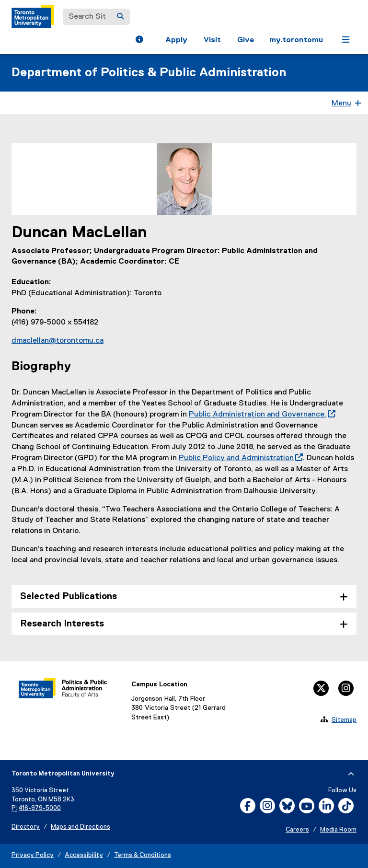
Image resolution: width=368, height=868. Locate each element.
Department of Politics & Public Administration (149, 73)
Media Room (338, 830)
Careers (297, 830)
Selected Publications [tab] (69, 596)
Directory (26, 827)
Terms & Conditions (143, 855)
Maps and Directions (80, 827)
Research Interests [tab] (62, 624)
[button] (139, 41)
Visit (212, 40)
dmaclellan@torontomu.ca (57, 341)
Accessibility (84, 855)
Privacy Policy (33, 855)
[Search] (120, 17)
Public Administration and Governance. (262, 415)
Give (246, 40)
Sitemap (344, 720)
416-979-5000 (40, 808)
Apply (176, 40)
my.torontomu (296, 40)
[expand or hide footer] (351, 774)
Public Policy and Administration (241, 458)
